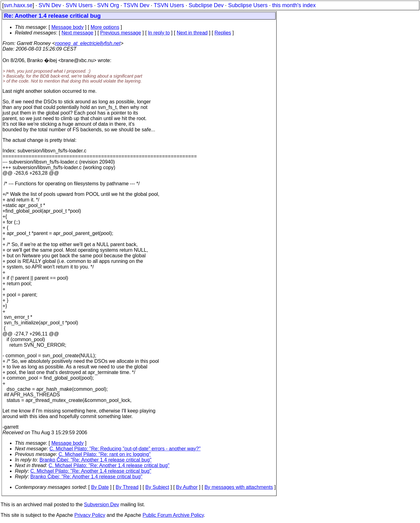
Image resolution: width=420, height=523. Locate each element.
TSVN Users (169, 5)
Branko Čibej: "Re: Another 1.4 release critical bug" (95, 460)
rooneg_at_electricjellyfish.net (88, 43)
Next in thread (192, 33)
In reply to (159, 33)
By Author (187, 487)
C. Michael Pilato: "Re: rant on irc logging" (105, 454)
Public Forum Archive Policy (173, 515)
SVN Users (79, 5)
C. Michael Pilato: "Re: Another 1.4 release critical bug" (109, 465)
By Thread (127, 487)
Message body (67, 27)
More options (105, 27)
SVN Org (108, 5)
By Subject (157, 487)
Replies (223, 33)
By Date (100, 487)
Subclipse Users (248, 5)
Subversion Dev (102, 505)
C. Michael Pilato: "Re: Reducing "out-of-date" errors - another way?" (125, 449)
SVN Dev (50, 5)
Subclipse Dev (206, 5)
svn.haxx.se (18, 5)
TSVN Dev (136, 5)
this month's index (294, 5)
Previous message (121, 33)
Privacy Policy (90, 515)
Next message (77, 33)
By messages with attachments (239, 487)
